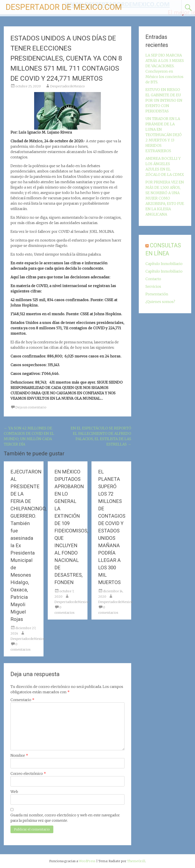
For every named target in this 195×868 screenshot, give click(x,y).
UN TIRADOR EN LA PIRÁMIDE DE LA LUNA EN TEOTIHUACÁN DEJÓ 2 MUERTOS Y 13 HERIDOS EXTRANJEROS (164, 135)
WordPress (87, 861)
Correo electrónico (28, 773)
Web (14, 792)
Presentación (157, 294)
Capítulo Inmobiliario (164, 264)
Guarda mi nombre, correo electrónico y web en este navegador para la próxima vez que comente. (65, 818)
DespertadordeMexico (67, 86)
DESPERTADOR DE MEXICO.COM (64, 7)
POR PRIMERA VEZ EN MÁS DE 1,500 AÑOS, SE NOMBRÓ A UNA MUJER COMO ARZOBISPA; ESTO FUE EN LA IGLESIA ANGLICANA (165, 198)
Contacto (153, 279)
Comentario (22, 700)
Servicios (153, 286)
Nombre (19, 755)
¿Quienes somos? (160, 302)
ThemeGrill (136, 861)
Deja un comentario (31, 407)
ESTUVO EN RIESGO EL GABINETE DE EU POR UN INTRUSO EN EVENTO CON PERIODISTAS (164, 100)
